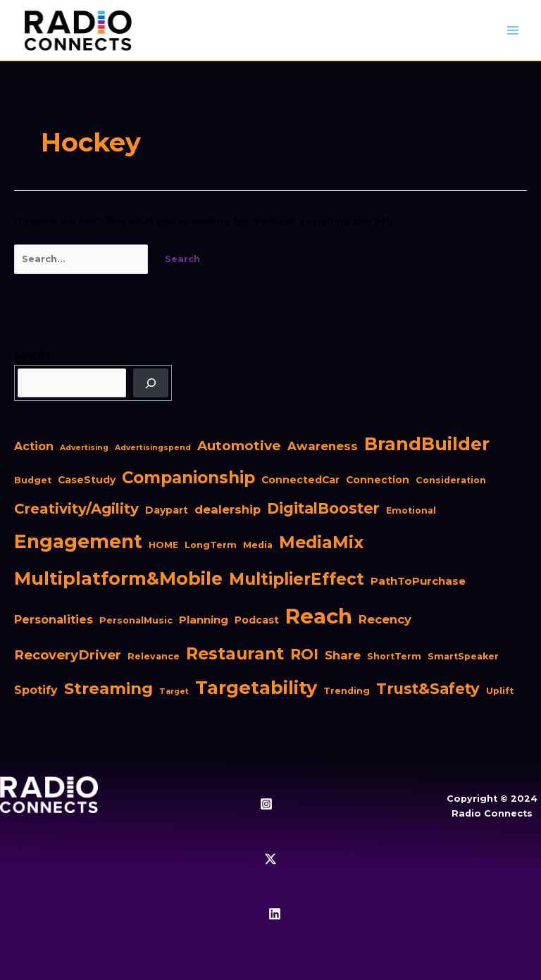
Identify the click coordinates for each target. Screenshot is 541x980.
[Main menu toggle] (513, 31)
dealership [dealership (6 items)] (228, 509)
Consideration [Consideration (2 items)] (451, 480)
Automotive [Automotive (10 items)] (239, 446)
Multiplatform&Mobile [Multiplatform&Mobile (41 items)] (118, 578)
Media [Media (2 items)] (258, 545)
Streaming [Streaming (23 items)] (108, 688)
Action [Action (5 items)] (34, 446)
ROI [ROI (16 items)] (304, 654)
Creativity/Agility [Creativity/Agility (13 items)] (76, 509)
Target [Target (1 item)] (174, 691)
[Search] (151, 383)
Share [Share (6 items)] (343, 655)
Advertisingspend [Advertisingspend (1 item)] (153, 448)
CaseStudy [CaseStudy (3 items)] (87, 480)
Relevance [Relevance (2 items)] (154, 656)
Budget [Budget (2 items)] (33, 480)
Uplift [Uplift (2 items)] (500, 691)
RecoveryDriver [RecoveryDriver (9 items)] (68, 655)
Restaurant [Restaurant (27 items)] (235, 653)
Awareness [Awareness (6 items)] (323, 446)
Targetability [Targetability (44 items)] (256, 687)
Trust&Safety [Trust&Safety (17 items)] (428, 688)
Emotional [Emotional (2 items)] (411, 510)
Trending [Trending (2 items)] (347, 691)
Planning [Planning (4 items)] (204, 620)
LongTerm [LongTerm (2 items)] (211, 545)
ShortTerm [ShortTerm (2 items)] (394, 656)
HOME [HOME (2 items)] (163, 545)
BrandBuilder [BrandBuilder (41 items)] (427, 444)
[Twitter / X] (270, 859)
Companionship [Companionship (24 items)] (188, 478)
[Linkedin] (275, 914)
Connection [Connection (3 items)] (378, 480)
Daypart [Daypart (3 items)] (167, 510)
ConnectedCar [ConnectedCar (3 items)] (300, 480)
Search (32, 355)
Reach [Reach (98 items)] (319, 616)
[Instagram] (266, 804)
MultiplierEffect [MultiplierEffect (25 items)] (297, 579)
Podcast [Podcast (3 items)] (257, 620)
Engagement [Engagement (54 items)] (78, 541)
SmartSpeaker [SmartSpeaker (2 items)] (463, 656)
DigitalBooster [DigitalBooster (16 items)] (323, 508)
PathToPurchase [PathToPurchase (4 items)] (418, 581)
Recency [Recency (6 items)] (385, 619)
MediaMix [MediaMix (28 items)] (321, 542)
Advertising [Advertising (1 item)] (84, 448)
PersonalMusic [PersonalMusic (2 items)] (136, 620)
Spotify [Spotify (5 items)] (36, 690)
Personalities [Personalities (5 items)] (54, 620)
